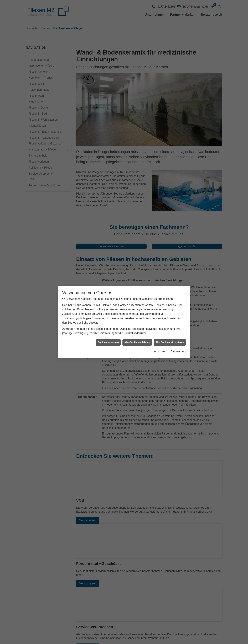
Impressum (160, 351)
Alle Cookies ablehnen (137, 342)
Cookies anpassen (108, 342)
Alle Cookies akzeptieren (170, 342)
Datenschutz (178, 351)
